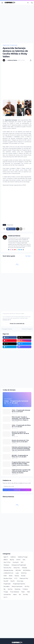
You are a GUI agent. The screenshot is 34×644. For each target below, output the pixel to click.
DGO (22, 562)
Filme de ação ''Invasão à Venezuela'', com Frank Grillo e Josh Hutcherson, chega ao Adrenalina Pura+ (21, 418)
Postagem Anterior (7, 329)
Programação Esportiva (19, 584)
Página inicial (6, 45)
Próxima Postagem (27, 329)
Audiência (13, 557)
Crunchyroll (16, 562)
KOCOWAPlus (27, 570)
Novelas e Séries (8, 578)
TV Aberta (25, 589)
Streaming (17, 589)
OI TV (16, 578)
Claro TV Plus (7, 562)
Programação (14, 45)
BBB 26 (6, 560)
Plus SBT (6, 581)
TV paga (6, 592)
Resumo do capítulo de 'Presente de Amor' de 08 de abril (20, 433)
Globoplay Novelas (8, 570)
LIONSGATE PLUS (8, 573)
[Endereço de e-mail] (17, 486)
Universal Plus (7, 595)
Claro (24, 560)
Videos (15, 595)
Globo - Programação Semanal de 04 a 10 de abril (21, 411)
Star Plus (10, 589)
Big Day (12, 560)
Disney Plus (17, 568)
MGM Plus (24, 573)
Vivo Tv (5, 597)
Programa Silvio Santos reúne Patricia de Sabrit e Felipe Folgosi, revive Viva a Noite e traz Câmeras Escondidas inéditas (21, 464)
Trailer (28, 592)
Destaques (6, 565)
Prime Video (20, 581)
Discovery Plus (7, 568)
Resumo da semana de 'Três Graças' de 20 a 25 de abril (20, 441)
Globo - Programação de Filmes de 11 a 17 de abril (21, 426)
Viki (20, 595)
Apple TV (6, 557)
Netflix (11, 576)
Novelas (23, 576)
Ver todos (28, 256)
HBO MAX (18, 570)
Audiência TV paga (23, 557)
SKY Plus (27, 586)
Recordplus (7, 586)
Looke (17, 573)
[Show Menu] (2, 3)
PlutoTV (13, 581)
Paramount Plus (24, 578)
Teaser (23, 592)
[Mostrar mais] (24, 229)
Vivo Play (25, 595)
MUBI (5, 576)
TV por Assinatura (15, 592)
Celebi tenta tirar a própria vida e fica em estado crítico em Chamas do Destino (21, 471)
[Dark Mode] (28, 3)
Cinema (18, 560)
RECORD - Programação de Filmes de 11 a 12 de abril (20, 456)
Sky (5, 589)
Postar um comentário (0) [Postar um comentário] (17, 324)
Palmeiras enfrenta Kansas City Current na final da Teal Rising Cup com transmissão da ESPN (21, 449)
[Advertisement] (17, 24)
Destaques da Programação (19, 565)
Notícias (17, 576)
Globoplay (24, 568)
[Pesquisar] (32, 3)
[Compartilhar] (30, 60)
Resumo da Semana (17, 586)
